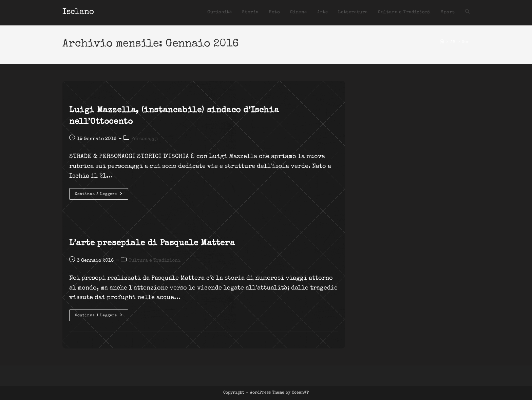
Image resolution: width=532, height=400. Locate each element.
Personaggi (145, 139)
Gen (466, 42)
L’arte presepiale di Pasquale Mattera (152, 243)
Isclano (78, 12)
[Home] (442, 42)
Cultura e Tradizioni (155, 261)
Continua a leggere (102, 196)
